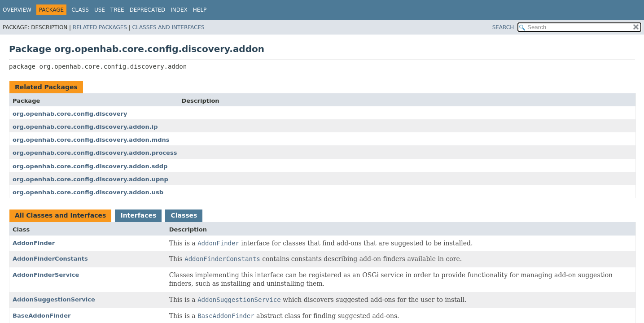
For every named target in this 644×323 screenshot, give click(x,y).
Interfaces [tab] (138, 215)
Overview (17, 10)
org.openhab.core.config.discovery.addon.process (95, 153)
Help (200, 10)
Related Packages (100, 27)
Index (179, 10)
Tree (117, 10)
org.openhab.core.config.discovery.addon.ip (85, 127)
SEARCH (503, 27)
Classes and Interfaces (169, 27)
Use (100, 10)
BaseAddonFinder (42, 316)
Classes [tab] (184, 215)
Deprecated (148, 10)
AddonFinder (34, 243)
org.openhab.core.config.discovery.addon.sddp (90, 166)
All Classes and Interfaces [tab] (60, 215)
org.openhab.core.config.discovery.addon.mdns (91, 140)
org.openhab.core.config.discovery (70, 114)
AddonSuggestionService (54, 299)
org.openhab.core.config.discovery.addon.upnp (90, 179)
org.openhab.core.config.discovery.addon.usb (88, 192)
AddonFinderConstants (50, 259)
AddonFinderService (46, 275)
